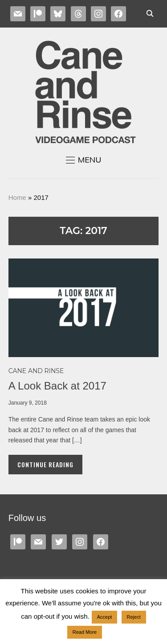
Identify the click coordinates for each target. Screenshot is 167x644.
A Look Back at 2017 (57, 386)
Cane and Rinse (36, 371)
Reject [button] (134, 617)
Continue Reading (45, 464)
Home (17, 197)
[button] (84, 160)
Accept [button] (105, 617)
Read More (85, 632)
